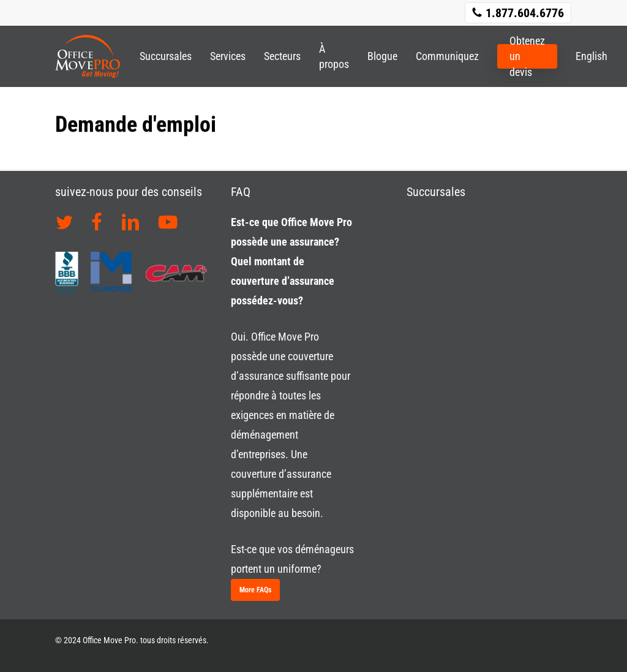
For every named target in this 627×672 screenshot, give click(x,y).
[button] (255, 590)
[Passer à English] (587, 56)
